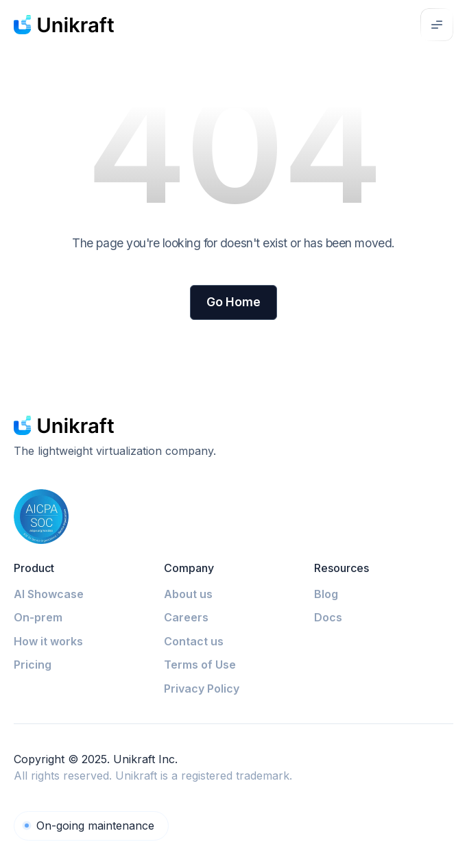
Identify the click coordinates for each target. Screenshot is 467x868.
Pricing (33, 665)
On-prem (38, 617)
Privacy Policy (202, 689)
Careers (186, 617)
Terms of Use (200, 665)
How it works (48, 641)
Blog (326, 594)
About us (188, 594)
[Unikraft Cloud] (91, 826)
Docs (328, 617)
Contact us (194, 641)
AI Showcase (49, 594)
